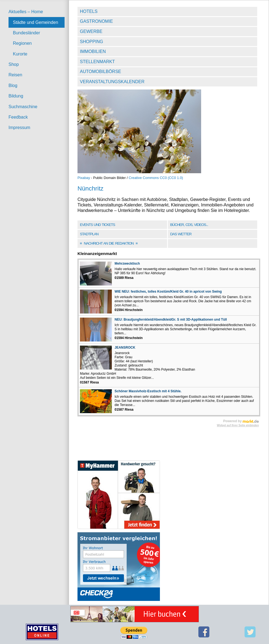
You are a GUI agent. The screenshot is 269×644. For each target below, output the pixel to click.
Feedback (18, 117)
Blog (13, 86)
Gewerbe (91, 31)
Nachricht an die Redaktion (109, 243)
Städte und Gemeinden (36, 22)
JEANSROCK (125, 348)
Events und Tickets (98, 225)
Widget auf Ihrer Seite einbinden (238, 425)
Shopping (91, 42)
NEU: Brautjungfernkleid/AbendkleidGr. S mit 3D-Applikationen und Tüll (171, 320)
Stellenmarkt (97, 62)
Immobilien (93, 51)
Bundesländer (27, 33)
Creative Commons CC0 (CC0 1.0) (156, 178)
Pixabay (84, 178)
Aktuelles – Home (26, 12)
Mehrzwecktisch (127, 264)
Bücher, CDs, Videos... (189, 225)
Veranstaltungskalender (112, 82)
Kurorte (20, 54)
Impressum (19, 128)
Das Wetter (181, 234)
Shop (14, 64)
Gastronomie (96, 21)
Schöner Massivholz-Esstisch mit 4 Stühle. (148, 391)
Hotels (89, 11)
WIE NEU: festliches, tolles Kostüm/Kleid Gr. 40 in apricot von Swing (168, 292)
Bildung (16, 96)
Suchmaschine (23, 107)
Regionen (22, 43)
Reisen (15, 75)
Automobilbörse (101, 72)
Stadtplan (89, 234)
